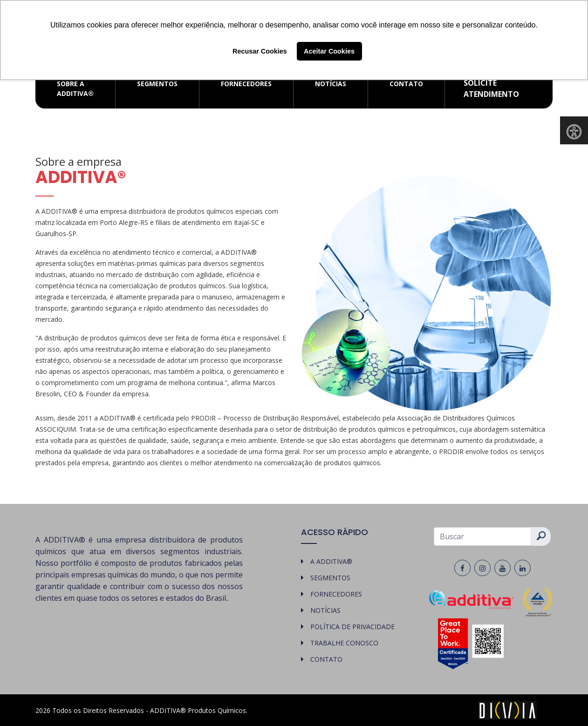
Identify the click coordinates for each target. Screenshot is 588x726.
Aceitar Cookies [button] (329, 51)
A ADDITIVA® (331, 561)
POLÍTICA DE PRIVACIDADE (352, 627)
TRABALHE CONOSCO (344, 643)
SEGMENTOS (157, 84)
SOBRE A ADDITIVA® (75, 88)
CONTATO (406, 84)
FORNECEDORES (246, 84)
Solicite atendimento (491, 88)
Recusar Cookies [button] (260, 51)
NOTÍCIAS (331, 84)
